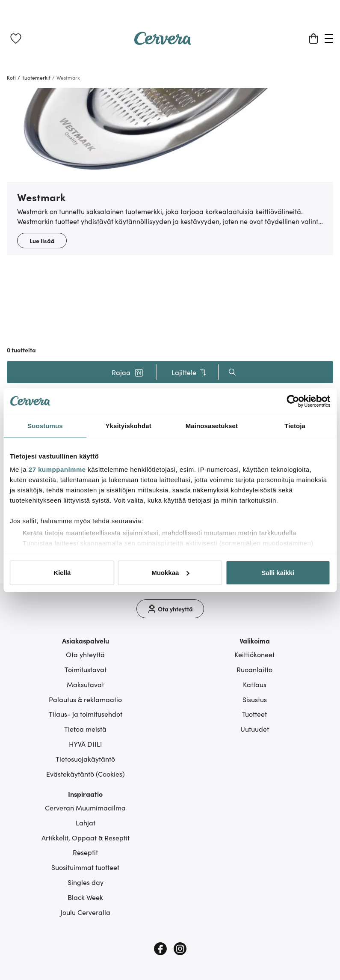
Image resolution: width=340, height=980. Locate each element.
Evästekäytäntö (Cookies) (86, 774)
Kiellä (62, 573)
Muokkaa (170, 573)
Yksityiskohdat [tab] (128, 426)
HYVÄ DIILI (86, 744)
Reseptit (85, 852)
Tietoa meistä (85, 729)
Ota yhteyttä (85, 654)
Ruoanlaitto (254, 669)
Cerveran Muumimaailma (85, 807)
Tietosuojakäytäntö (85, 759)
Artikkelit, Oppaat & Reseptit (86, 837)
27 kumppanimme (57, 469)
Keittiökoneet (254, 654)
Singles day (86, 882)
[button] (127, 372)
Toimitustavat (86, 669)
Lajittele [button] (189, 372)
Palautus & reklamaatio (85, 699)
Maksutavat (85, 684)
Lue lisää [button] (42, 241)
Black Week (85, 897)
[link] (16, 39)
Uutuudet (255, 729)
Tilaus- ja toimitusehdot (86, 714)
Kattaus (255, 684)
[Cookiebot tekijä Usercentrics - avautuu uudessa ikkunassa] (293, 401)
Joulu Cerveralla (85, 912)
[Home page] (163, 42)
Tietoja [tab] (295, 426)
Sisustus (255, 699)
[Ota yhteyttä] (170, 609)
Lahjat (86, 822)
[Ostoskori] (313, 39)
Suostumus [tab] (45, 426)
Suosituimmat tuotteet (85, 867)
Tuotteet (254, 714)
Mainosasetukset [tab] (212, 426)
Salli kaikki (278, 573)
